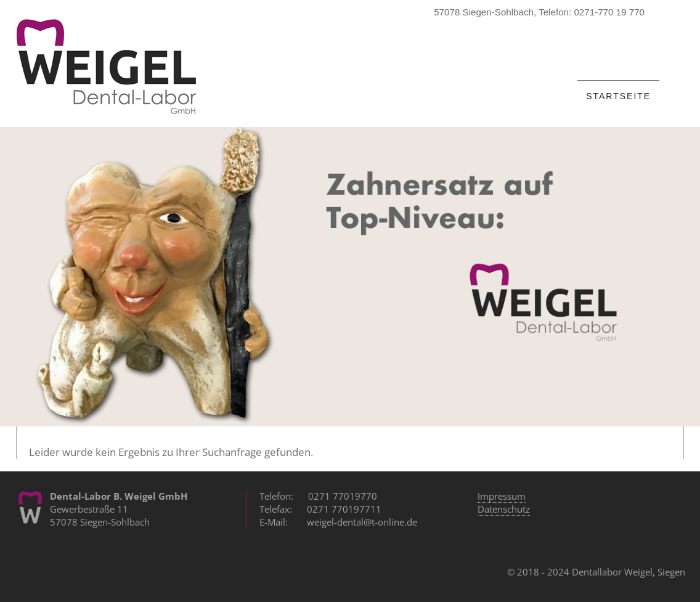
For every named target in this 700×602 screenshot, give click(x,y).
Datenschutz (504, 509)
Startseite (618, 96)
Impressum (502, 496)
